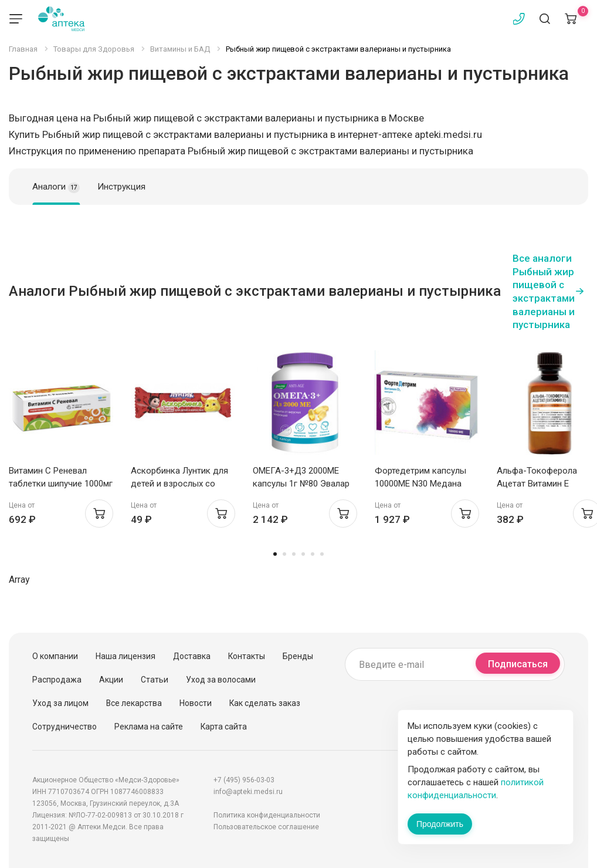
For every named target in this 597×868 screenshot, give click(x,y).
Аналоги (56, 187)
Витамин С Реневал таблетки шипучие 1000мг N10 (61, 484)
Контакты (247, 656)
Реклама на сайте (149, 727)
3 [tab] (294, 554)
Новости (196, 703)
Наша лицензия (125, 656)
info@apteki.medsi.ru (248, 792)
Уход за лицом (60, 703)
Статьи (155, 680)
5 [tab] (313, 554)
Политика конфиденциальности (267, 815)
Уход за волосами (221, 680)
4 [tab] (303, 554)
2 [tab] (284, 554)
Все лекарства (134, 703)
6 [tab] (322, 554)
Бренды (298, 656)
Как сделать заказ (265, 703)
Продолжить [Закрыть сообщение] (440, 824)
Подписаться (518, 664)
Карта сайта (224, 727)
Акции (111, 680)
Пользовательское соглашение (266, 827)
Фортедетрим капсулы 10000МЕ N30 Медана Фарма (420, 484)
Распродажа (57, 680)
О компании (55, 656)
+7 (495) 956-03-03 (244, 780)
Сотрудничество (65, 727)
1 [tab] (275, 554)
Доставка (192, 656)
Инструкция (121, 187)
